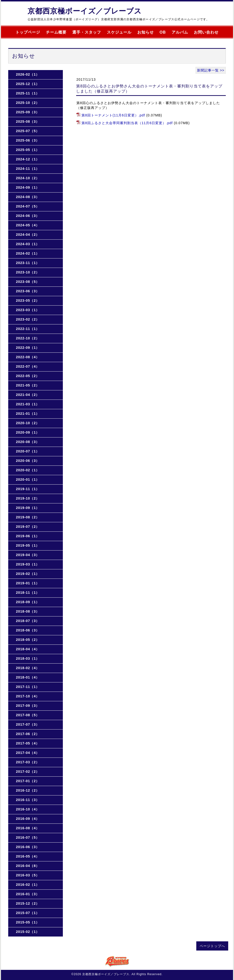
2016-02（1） (28, 885)
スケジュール (119, 32)
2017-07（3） (28, 724)
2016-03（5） (28, 875)
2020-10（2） (28, 423)
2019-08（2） (28, 517)
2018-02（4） (28, 668)
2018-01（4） (28, 677)
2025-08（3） (28, 122)
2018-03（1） (28, 658)
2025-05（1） (28, 150)
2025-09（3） (28, 112)
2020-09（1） (28, 432)
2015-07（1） (28, 913)
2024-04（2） (28, 235)
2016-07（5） (28, 837)
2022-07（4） (28, 366)
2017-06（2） (28, 734)
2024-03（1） (28, 244)
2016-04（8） (28, 866)
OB (163, 32)
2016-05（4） (28, 856)
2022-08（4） (28, 357)
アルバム (180, 32)
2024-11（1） (28, 169)
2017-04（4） (28, 753)
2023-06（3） (28, 291)
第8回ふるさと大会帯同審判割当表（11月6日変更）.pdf (127, 123)
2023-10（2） (28, 272)
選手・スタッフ (87, 32)
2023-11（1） (28, 263)
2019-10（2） (28, 498)
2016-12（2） (28, 790)
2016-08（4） (28, 828)
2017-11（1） (28, 687)
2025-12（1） (28, 84)
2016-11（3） (28, 800)
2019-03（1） (28, 564)
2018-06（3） (28, 630)
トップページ (28, 32)
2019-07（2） (28, 527)
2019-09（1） (28, 508)
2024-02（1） (28, 253)
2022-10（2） (28, 338)
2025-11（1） (28, 93)
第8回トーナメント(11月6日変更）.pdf (113, 115)
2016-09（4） (28, 819)
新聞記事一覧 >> (211, 70)
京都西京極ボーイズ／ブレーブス (85, 11)
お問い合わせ (206, 32)
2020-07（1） (28, 451)
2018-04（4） (28, 649)
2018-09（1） (28, 602)
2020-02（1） (28, 470)
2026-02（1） (28, 74)
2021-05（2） (28, 385)
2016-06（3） (28, 847)
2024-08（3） (28, 197)
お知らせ (146, 32)
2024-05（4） (28, 225)
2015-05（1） (28, 922)
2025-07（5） (28, 131)
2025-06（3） (28, 140)
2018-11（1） (28, 593)
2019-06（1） (28, 536)
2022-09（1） (28, 348)
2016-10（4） (28, 809)
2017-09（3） (28, 706)
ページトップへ (212, 946)
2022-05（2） (28, 376)
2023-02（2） (28, 319)
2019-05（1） (28, 545)
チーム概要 (56, 32)
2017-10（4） (28, 696)
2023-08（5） (28, 282)
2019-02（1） (28, 574)
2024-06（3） (28, 216)
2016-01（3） (28, 894)
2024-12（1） (28, 159)
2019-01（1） (28, 583)
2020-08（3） (28, 442)
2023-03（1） (28, 310)
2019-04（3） (28, 555)
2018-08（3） (28, 611)
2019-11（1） (28, 489)
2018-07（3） (28, 621)
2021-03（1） (28, 404)
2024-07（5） (28, 206)
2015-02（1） (28, 932)
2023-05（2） (28, 300)
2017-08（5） (28, 715)
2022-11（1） (28, 329)
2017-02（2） (28, 772)
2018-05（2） (28, 640)
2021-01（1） (28, 414)
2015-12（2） (28, 903)
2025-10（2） (28, 103)
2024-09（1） (28, 187)
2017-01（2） (28, 781)
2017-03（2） (28, 762)
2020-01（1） (28, 479)
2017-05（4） (28, 743)
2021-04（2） (28, 395)
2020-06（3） (28, 461)
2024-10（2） (28, 178)
